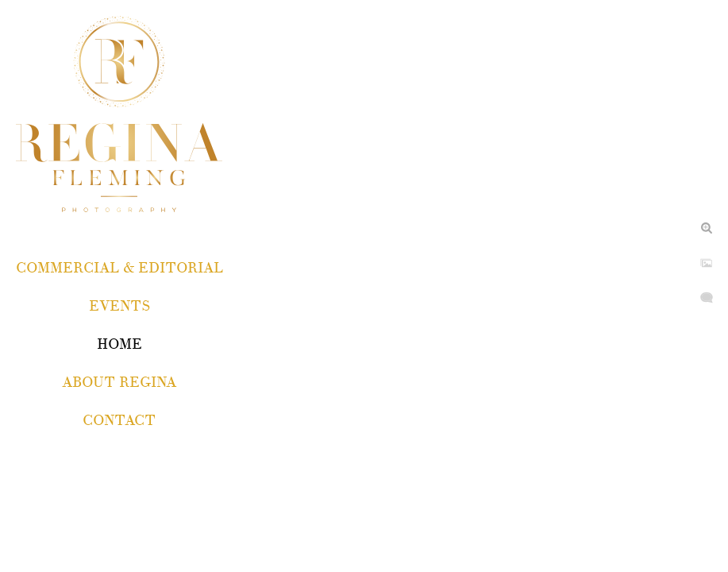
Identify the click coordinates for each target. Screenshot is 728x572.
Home (119, 344)
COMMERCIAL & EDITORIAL (119, 268)
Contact (119, 421)
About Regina (119, 383)
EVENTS (119, 306)
